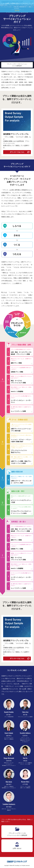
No (18, 10)
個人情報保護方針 (22, 7)
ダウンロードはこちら (17, 152)
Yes (16, 10)
